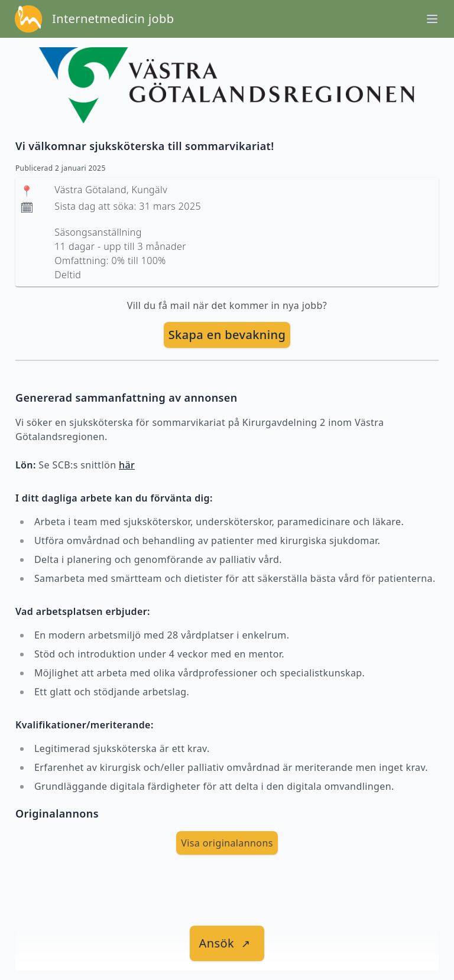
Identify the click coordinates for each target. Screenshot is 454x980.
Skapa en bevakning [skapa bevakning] (227, 335)
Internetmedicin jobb (113, 19)
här (127, 465)
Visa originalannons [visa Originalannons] (227, 843)
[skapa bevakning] (227, 335)
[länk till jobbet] (227, 943)
